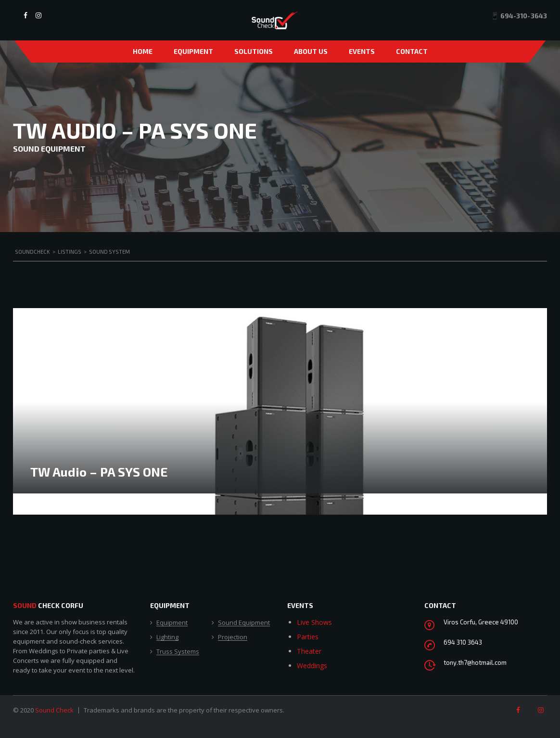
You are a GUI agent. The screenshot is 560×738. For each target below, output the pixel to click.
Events (362, 51)
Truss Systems (178, 652)
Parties (308, 637)
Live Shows (314, 622)
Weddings (312, 666)
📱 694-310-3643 (519, 16)
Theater (309, 651)
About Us (311, 51)
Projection (233, 637)
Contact (412, 51)
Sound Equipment (244, 623)
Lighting (167, 637)
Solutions (254, 51)
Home (143, 51)
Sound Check (54, 710)
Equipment (193, 51)
